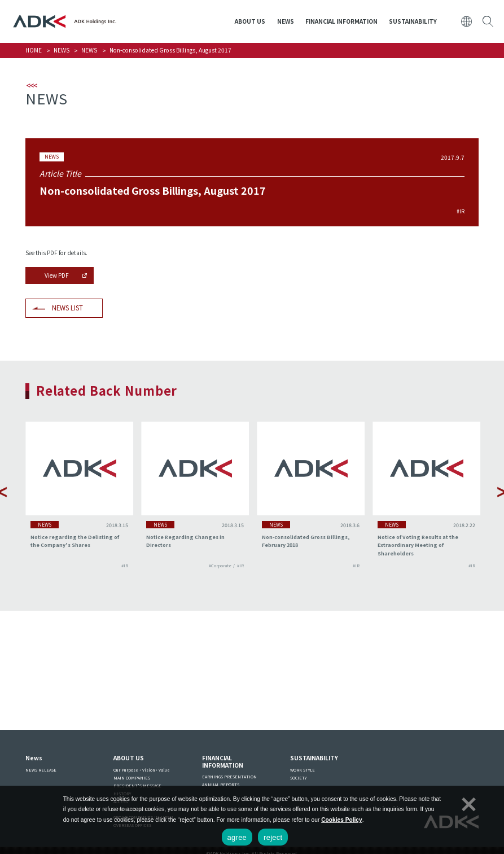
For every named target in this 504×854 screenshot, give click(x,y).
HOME (34, 50)
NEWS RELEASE (41, 770)
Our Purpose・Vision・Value (142, 770)
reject (273, 837)
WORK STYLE (303, 770)
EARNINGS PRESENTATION (229, 777)
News (34, 758)
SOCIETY (298, 778)
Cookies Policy (341, 820)
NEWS (286, 21)
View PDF (57, 275)
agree (237, 837)
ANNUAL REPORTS (221, 785)
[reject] (467, 803)
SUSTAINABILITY (413, 21)
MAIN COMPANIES (132, 778)
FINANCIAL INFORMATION (341, 21)
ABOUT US (250, 21)
